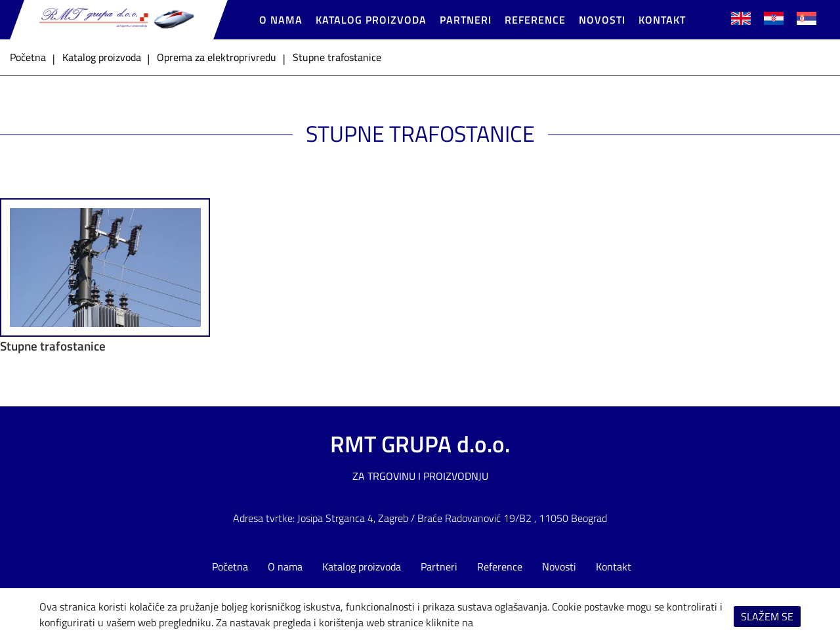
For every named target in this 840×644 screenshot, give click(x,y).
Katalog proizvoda (371, 20)
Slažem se (767, 616)
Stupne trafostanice (53, 346)
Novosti (602, 20)
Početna (230, 567)
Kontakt (662, 20)
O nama (281, 20)
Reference (535, 20)
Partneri (466, 20)
